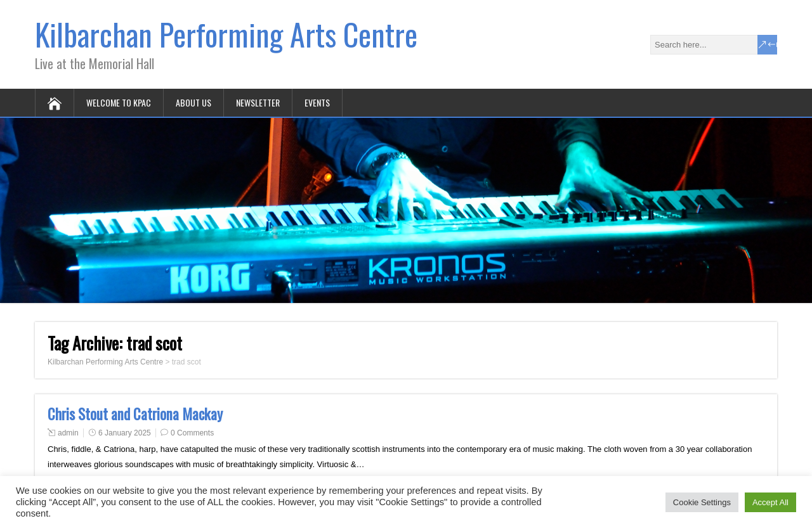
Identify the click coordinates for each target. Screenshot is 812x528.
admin (68, 433)
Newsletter (258, 102)
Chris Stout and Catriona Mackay (135, 414)
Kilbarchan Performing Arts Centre (226, 34)
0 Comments (192, 433)
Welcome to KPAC (119, 102)
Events (317, 102)
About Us (193, 102)
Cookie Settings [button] (702, 502)
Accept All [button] (770, 502)
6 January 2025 (125, 433)
